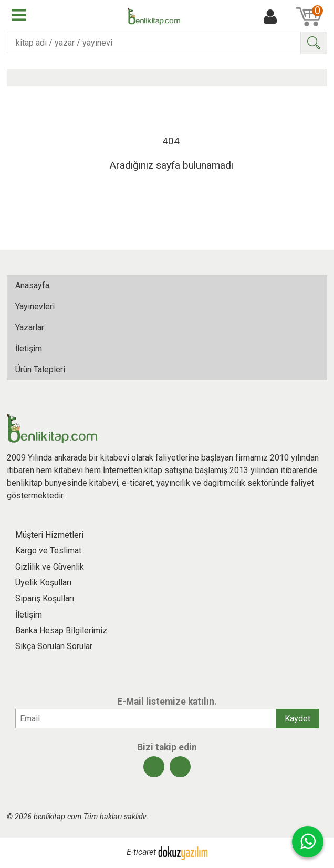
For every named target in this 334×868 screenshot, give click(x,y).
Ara (314, 43)
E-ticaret (141, 853)
